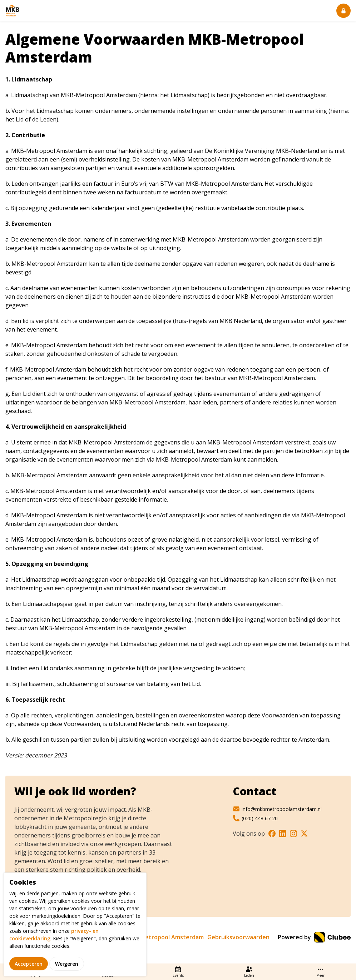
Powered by (314, 937)
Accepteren (29, 969)
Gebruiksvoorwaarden (238, 937)
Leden (249, 972)
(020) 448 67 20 (255, 818)
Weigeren (67, 969)
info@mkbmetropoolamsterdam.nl (277, 809)
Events (178, 972)
